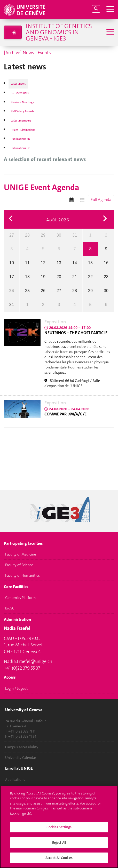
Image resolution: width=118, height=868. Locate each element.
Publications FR (20, 148)
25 (27, 291)
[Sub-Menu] (110, 32)
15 (90, 263)
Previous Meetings (22, 102)
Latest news (18, 84)
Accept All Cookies (59, 861)
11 (27, 263)
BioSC (10, 608)
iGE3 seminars (20, 93)
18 (27, 277)
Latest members (21, 121)
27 (12, 235)
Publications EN (21, 139)
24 (12, 291)
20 (59, 277)
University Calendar (21, 758)
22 (90, 277)
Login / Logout (16, 688)
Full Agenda (101, 200)
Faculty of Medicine (21, 554)
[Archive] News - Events (27, 53)
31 (75, 235)
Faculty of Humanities (22, 576)
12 (43, 263)
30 (59, 235)
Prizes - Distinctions (23, 130)
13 (59, 263)
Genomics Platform (20, 598)
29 (43, 235)
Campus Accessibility (22, 747)
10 (12, 263)
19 (43, 277)
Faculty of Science (19, 565)
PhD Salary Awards (22, 111)
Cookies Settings (59, 830)
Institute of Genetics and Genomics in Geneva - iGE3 (59, 32)
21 (75, 277)
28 (27, 235)
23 (106, 277)
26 (43, 291)
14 (75, 263)
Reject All (59, 845)
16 (106, 263)
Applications (15, 779)
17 (12, 277)
